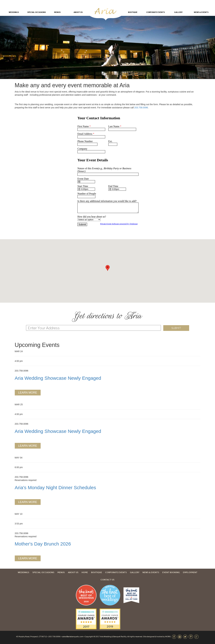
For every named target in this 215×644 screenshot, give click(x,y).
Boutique (133, 12)
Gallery (178, 12)
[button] (108, 268)
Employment (190, 572)
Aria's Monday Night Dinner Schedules (55, 488)
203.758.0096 (141, 108)
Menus (57, 12)
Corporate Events (156, 12)
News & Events (201, 12)
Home (85, 572)
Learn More (28, 393)
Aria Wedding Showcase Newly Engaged (58, 378)
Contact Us (107, 580)
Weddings (14, 12)
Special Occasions (37, 12)
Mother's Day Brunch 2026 (43, 544)
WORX (168, 637)
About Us (78, 12)
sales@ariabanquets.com (73, 637)
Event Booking (171, 572)
